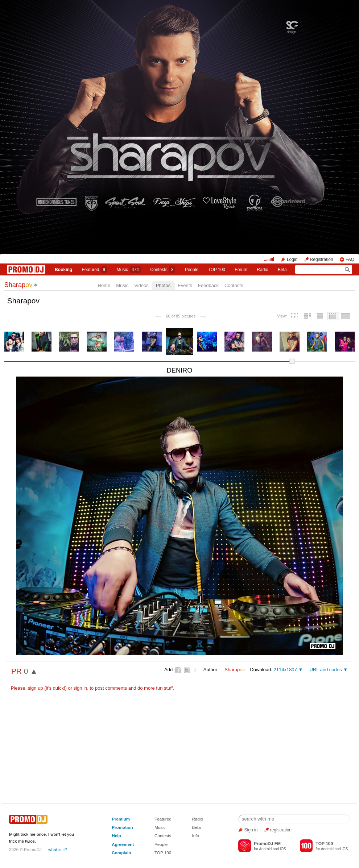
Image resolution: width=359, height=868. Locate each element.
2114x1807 (285, 670)
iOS (283, 849)
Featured (95, 270)
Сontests (163, 270)
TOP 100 (216, 270)
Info (195, 836)
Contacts (234, 285)
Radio (262, 270)
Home (104, 285)
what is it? (58, 849)
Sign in (251, 830)
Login (292, 259)
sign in (81, 688)
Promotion (122, 827)
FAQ (350, 259)
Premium (121, 819)
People (192, 270)
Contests (163, 836)
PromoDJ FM (267, 844)
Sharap (18, 285)
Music (129, 270)
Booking (63, 270)
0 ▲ (31, 671)
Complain (121, 853)
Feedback (208, 285)
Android (265, 849)
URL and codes (325, 670)
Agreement (123, 844)
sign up (36, 688)
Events (185, 285)
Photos (163, 285)
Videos (141, 285)
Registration (322, 259)
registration (281, 830)
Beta (282, 270)
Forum (241, 270)
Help (116, 836)
